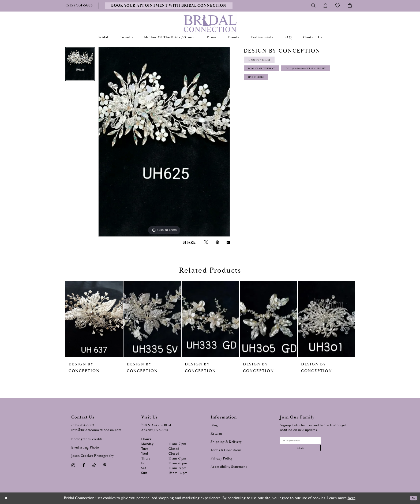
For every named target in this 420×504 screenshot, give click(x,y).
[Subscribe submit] (312, 454)
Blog (214, 425)
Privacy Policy (222, 459)
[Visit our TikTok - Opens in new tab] (94, 465)
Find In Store (263, 103)
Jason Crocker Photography (93, 456)
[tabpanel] (80, 66)
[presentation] (94, 319)
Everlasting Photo (85, 448)
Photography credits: (87, 439)
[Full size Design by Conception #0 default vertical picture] (164, 142)
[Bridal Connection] (210, 23)
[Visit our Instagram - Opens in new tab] (73, 465)
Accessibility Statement (229, 467)
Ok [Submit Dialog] (411, 498)
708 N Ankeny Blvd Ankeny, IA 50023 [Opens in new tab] (156, 428)
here (352, 498)
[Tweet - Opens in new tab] (206, 242)
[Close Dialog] (8, 498)
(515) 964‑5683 (83, 425)
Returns (216, 434)
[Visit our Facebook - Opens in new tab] (84, 465)
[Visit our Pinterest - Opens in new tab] (105, 465)
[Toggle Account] (326, 6)
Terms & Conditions (226, 450)
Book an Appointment (272, 77)
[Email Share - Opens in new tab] (228, 242)
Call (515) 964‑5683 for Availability (283, 90)
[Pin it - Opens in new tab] (217, 242)
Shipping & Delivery (226, 442)
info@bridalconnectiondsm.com (96, 430)
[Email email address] (312, 442)
